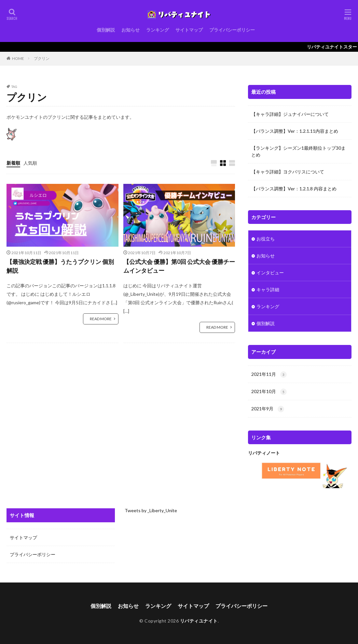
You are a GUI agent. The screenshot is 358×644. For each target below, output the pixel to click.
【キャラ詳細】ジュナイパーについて (290, 114)
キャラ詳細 (268, 289)
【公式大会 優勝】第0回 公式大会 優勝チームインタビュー (179, 266)
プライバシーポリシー (232, 30)
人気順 (30, 163)
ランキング (158, 30)
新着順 (13, 163)
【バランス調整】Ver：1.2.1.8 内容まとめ (294, 189)
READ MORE (101, 319)
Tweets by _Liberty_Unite (151, 510)
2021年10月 (269, 392)
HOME (18, 58)
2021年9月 (268, 409)
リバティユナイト (199, 621)
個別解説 (106, 30)
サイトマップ (189, 30)
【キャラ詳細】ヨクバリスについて (288, 172)
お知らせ (131, 30)
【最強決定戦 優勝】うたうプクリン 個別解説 (60, 266)
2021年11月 (269, 375)
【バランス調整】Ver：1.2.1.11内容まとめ (295, 131)
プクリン (42, 58)
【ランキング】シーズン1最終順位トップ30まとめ (298, 151)
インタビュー (270, 273)
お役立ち (266, 239)
